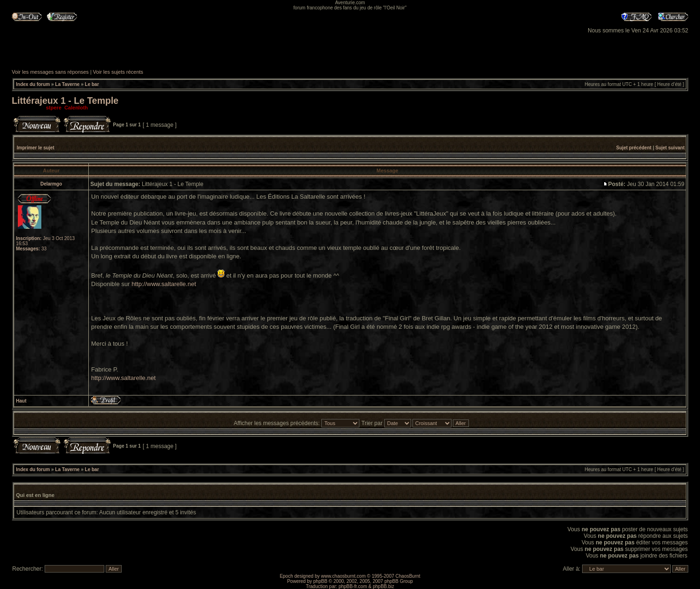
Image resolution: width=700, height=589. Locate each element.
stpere (54, 108)
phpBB (320, 581)
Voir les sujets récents (118, 72)
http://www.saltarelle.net (164, 284)
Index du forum (33, 84)
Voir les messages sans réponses (50, 72)
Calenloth (76, 108)
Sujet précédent (634, 148)
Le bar (92, 84)
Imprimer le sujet (36, 148)
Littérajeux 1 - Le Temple (65, 101)
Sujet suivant (670, 148)
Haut (21, 401)
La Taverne (67, 84)
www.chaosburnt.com (343, 576)
